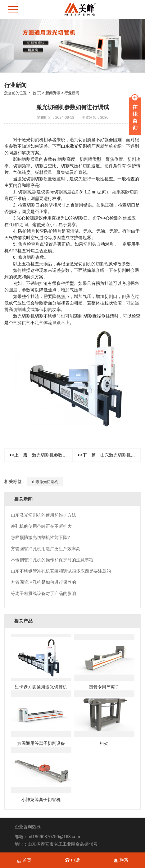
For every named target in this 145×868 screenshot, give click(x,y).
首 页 (37, 93)
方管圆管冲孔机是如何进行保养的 (43, 582)
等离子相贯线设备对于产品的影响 (43, 593)
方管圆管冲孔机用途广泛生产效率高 (46, 549)
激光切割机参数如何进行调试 (41, 455)
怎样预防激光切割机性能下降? (40, 537)
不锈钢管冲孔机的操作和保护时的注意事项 (52, 560)
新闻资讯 (53, 93)
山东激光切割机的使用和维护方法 (109, 455)
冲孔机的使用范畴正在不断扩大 (41, 526)
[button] (65, 68)
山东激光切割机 (76, 146)
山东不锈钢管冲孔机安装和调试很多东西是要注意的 (61, 571)
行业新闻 (72, 93)
